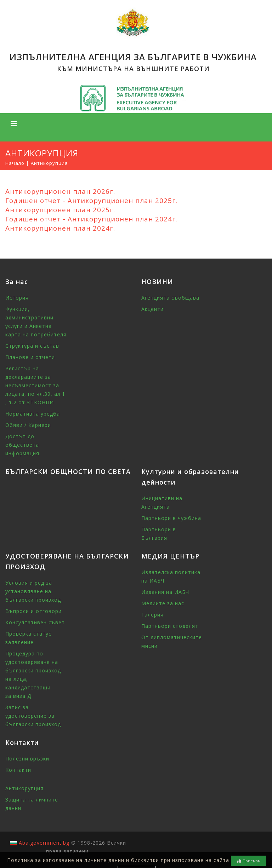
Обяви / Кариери (28, 425)
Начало (15, 163)
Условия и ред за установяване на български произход (33, 591)
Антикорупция (24, 788)
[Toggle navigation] (14, 124)
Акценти (152, 309)
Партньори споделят (170, 626)
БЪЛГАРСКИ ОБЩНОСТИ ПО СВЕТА (68, 471)
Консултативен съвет (35, 622)
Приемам (249, 861)
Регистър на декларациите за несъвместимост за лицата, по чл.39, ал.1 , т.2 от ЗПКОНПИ (35, 385)
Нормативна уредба (33, 414)
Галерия (152, 615)
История (17, 298)
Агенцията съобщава (170, 298)
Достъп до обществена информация (22, 445)
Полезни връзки (27, 759)
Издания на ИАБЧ (165, 592)
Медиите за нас (163, 603)
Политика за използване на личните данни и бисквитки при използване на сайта (118, 860)
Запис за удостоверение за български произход (33, 716)
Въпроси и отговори (33, 611)
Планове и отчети (30, 357)
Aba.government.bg (44, 843)
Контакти (18, 770)
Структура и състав (32, 346)
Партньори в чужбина (171, 518)
